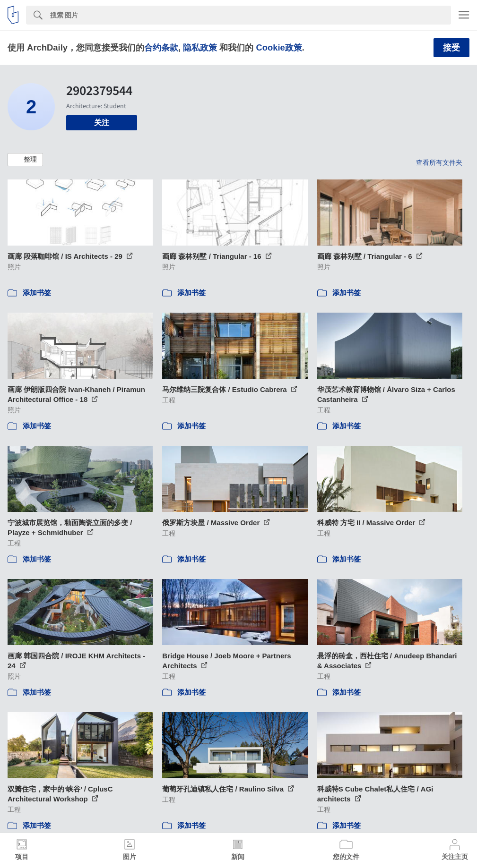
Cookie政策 (279, 47)
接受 (451, 48)
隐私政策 (200, 47)
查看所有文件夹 (439, 162)
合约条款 (161, 47)
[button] (25, 160)
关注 (102, 123)
